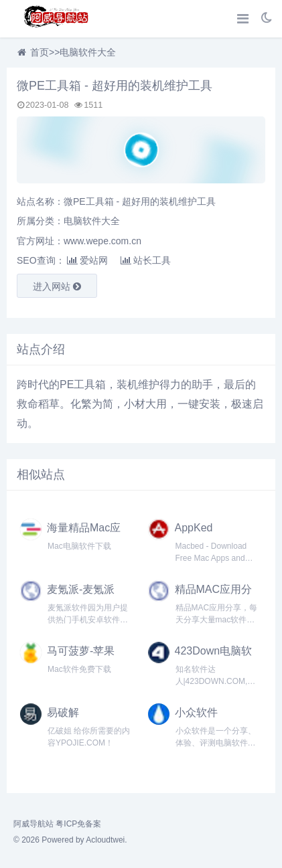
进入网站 (57, 286)
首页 (40, 52)
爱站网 (87, 260)
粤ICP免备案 (78, 824)
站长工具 (146, 260)
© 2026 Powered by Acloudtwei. (70, 840)
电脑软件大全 (88, 52)
